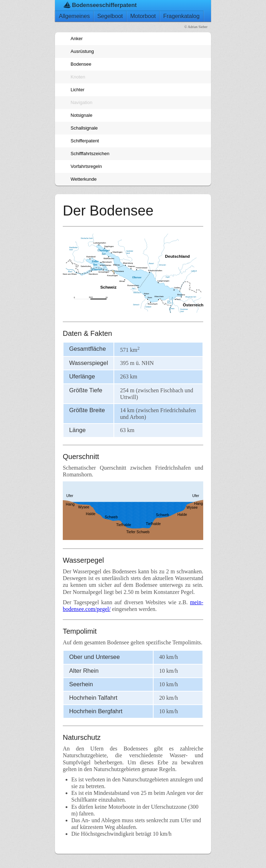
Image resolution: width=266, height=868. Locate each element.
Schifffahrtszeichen (90, 154)
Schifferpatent (85, 141)
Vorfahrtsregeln (86, 166)
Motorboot (143, 16)
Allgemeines (74, 16)
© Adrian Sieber (196, 27)
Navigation (81, 102)
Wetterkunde (84, 179)
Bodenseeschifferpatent (104, 5)
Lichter (77, 90)
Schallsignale (84, 128)
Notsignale (81, 115)
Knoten (78, 77)
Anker (77, 39)
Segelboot (110, 16)
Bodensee (81, 64)
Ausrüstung (82, 51)
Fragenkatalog (181, 16)
